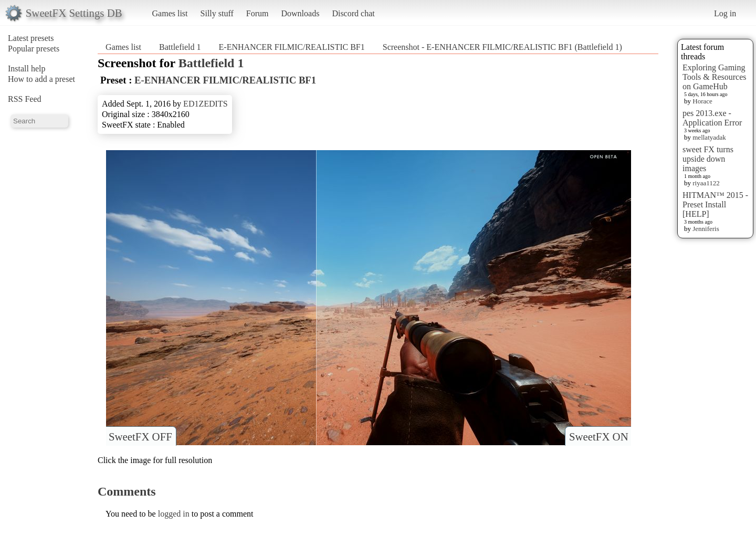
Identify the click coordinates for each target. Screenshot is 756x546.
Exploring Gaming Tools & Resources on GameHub (715, 77)
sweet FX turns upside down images (708, 159)
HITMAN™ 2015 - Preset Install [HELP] (715, 204)
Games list (170, 13)
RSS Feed (25, 99)
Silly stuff (217, 13)
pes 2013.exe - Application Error (712, 118)
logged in (174, 514)
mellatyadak (709, 137)
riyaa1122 (706, 183)
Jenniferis (706, 229)
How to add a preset (41, 79)
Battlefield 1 (180, 47)
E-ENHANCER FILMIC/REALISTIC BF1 (293, 47)
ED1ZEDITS (205, 104)
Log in (725, 13)
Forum (258, 13)
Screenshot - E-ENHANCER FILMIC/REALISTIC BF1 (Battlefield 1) (502, 47)
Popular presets (34, 49)
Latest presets (31, 38)
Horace (702, 101)
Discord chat (353, 13)
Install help (27, 69)
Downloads (300, 13)
